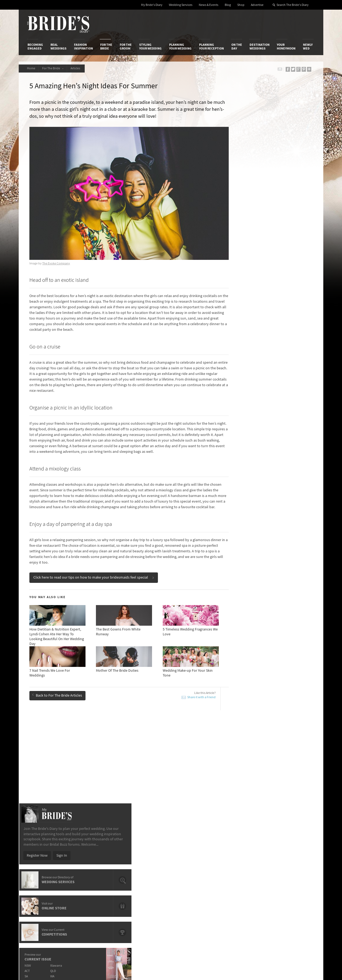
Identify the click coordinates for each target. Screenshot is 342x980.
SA (238, 337)
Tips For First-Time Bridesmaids (152, 759)
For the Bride (106, 47)
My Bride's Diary (152, 5)
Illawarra (269, 326)
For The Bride (55, 68)
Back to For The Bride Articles (58, 695)
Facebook (291, 849)
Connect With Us (291, 834)
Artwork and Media (192, 846)
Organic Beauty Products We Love (154, 775)
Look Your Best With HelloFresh (62, 759)
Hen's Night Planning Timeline (269, 775)
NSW (240, 326)
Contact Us (36, 846)
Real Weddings (59, 47)
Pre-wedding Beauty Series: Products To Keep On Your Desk (75, 749)
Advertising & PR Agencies (148, 857)
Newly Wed (308, 47)
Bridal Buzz (292, 841)
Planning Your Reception (211, 47)
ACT (239, 332)
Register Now (249, 216)
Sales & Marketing (92, 857)
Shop (241, 5)
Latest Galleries (140, 852)
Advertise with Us (41, 852)
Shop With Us (188, 841)
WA (265, 337)
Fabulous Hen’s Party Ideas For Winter (275, 747)
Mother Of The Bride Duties (149, 767)
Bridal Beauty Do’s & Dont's (267, 755)
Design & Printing (91, 846)
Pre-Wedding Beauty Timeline (151, 747)
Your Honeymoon (286, 47)
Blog (228, 5)
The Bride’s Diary (58, 24)
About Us (35, 841)
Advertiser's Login (92, 841)
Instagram (291, 858)
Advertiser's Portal (192, 852)
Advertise (257, 5)
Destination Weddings (260, 47)
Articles (79, 68)
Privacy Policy (238, 841)
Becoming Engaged (35, 47)
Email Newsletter (297, 891)
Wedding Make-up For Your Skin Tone (66, 767)
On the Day (237, 47)
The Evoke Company (57, 252)
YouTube (290, 883)
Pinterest (290, 874)
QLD (266, 332)
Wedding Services (181, 5)
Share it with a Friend (185, 698)
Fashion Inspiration (83, 47)
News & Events (209, 5)
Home (32, 68)
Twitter (289, 866)
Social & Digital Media (94, 852)
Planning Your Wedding (180, 47)
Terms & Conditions (243, 846)
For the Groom (126, 47)
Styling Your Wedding (150, 47)
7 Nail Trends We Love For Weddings (65, 775)
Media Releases (139, 841)
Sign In (274, 216)
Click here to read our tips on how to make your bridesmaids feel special (95, 578)
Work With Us (38, 857)
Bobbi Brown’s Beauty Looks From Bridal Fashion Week (277, 765)
